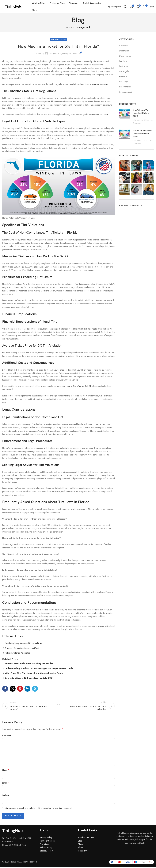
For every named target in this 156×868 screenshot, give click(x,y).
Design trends (125, 56)
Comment (7, 737)
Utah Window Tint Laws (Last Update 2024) (141, 113)
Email (5, 784)
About (81, 849)
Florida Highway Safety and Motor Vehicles (23, 643)
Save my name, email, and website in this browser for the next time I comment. (39, 809)
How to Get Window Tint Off (79, 386)
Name (6, 771)
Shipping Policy (47, 852)
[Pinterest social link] (20, 689)
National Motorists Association (18, 653)
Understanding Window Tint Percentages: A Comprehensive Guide (39, 668)
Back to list (58, 707)
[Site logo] (13, 6)
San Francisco (125, 87)
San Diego (124, 82)
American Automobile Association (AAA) (22, 648)
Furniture (123, 61)
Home (69, 27)
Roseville (123, 77)
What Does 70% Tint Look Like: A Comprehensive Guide (34, 673)
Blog (80, 842)
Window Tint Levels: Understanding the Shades (29, 664)
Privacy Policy (46, 839)
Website (6, 797)
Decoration (124, 51)
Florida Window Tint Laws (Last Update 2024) (142, 134)
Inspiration (123, 66)
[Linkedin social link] (27, 689)
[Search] (125, 7)
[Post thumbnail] (125, 117)
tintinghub (53, 53)
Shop (80, 846)
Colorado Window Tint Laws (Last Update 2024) (29, 678)
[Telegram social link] (35, 689)
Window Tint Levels (100, 115)
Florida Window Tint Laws (96, 84)
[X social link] (13, 689)
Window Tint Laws (86, 839)
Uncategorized (82, 27)
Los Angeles (124, 71)
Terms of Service (47, 842)
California (123, 46)
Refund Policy (46, 849)
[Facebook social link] (5, 689)
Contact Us (83, 852)
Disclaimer (45, 846)
